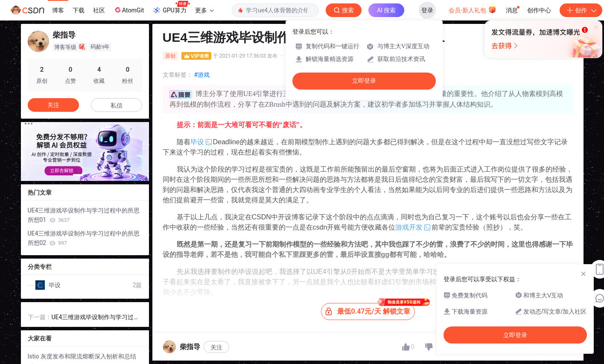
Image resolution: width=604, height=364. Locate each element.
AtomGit (129, 10)
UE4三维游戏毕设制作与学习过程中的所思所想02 (84, 238)
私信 (117, 105)
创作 (581, 10)
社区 (99, 10)
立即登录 (364, 81)
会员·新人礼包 (472, 9)
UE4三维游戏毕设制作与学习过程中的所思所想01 (84, 215)
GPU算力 (171, 8)
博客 (58, 10)
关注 (216, 347)
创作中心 (539, 10)
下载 (79, 10)
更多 (204, 10)
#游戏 (202, 75)
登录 (427, 10)
